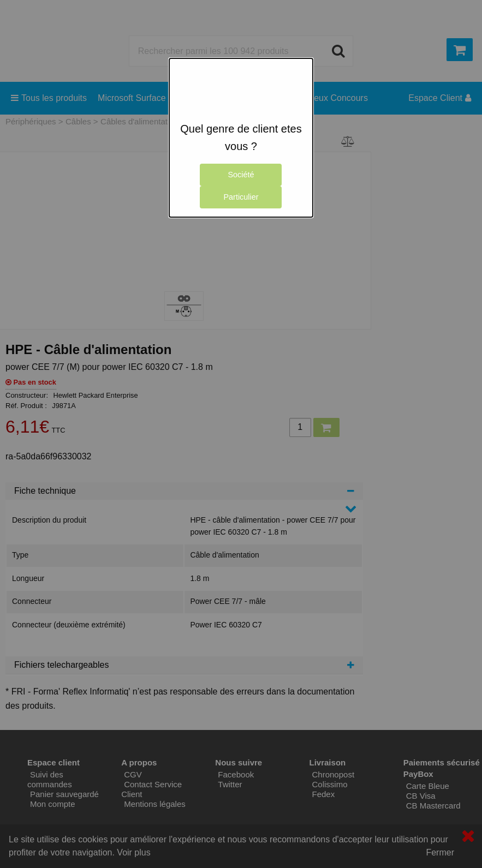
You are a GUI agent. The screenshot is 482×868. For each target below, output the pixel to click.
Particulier (241, 197)
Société (241, 175)
